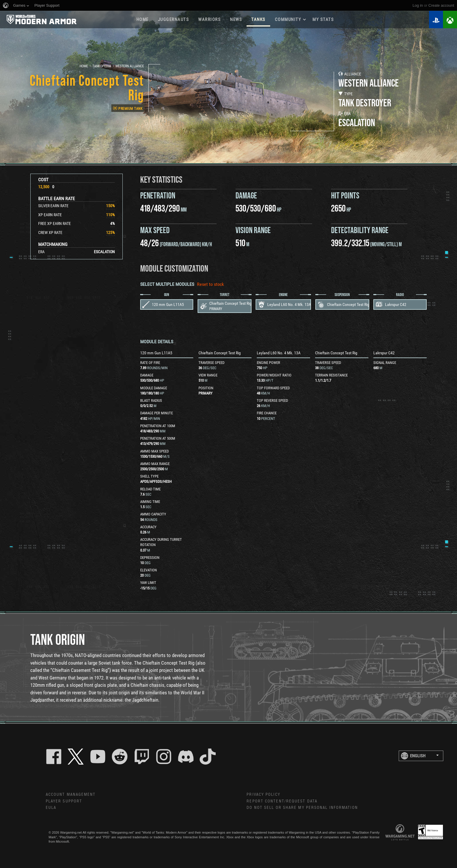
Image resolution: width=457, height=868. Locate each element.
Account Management (71, 795)
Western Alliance (130, 66)
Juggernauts (174, 20)
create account (441, 5)
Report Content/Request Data (282, 801)
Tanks (258, 20)
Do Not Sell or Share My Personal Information (302, 808)
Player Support (64, 801)
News (236, 20)
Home (143, 20)
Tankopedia (102, 66)
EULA (51, 808)
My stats (323, 20)
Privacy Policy (263, 795)
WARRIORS (209, 20)
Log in (418, 5)
